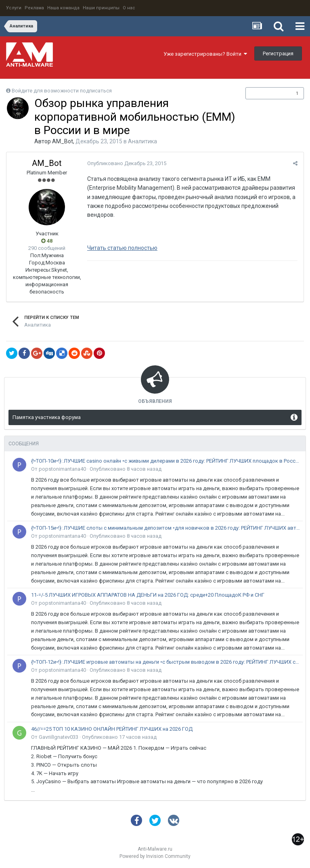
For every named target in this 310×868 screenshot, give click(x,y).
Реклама (34, 8)
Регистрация (278, 53)
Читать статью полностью (122, 248)
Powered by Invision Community (155, 856)
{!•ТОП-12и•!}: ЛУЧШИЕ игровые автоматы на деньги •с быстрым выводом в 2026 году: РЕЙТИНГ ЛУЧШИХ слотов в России (165, 662)
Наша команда (63, 8)
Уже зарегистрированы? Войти (205, 54)
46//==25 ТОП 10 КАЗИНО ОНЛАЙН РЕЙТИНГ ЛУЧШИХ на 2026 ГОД (112, 729)
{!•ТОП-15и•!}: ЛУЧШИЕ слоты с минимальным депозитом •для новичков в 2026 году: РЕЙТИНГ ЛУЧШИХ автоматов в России (165, 528)
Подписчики (266, 93)
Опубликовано (127, 163)
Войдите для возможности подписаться (62, 91)
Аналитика (142, 141)
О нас (129, 8)
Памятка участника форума (47, 417)
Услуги (14, 8)
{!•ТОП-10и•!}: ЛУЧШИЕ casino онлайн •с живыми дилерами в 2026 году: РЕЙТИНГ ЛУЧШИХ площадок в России (165, 461)
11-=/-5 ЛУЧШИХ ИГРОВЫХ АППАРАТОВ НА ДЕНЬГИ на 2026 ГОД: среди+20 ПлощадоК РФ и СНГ (148, 595)
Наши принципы (101, 8)
